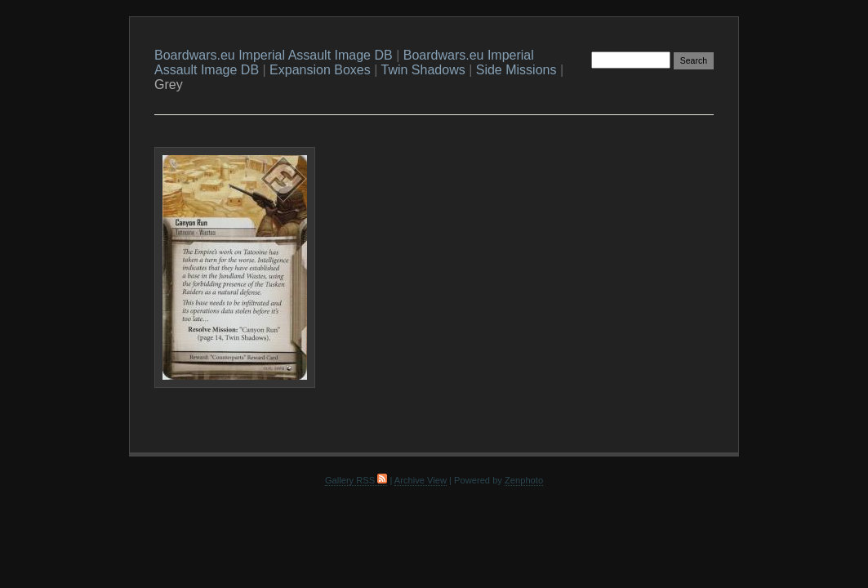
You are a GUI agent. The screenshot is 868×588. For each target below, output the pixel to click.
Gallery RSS (356, 480)
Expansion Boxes (320, 70)
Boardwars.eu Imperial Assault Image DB (274, 55)
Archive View (421, 480)
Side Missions (516, 70)
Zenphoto (524, 480)
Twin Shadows (423, 70)
